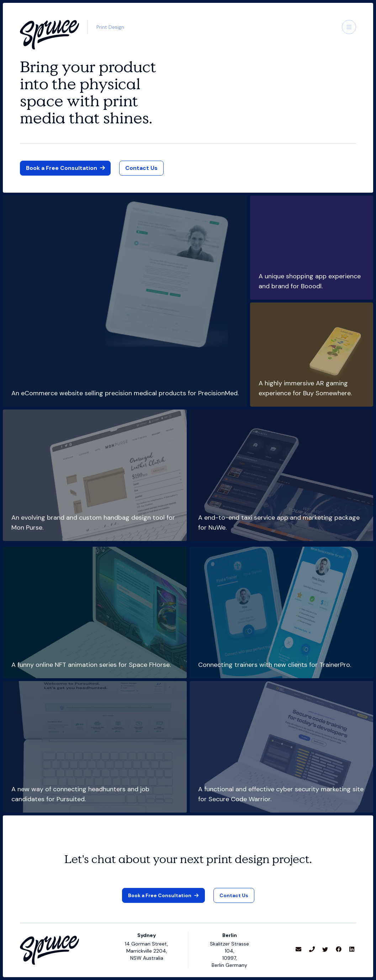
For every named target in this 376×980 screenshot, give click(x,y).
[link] (141, 168)
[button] (349, 27)
